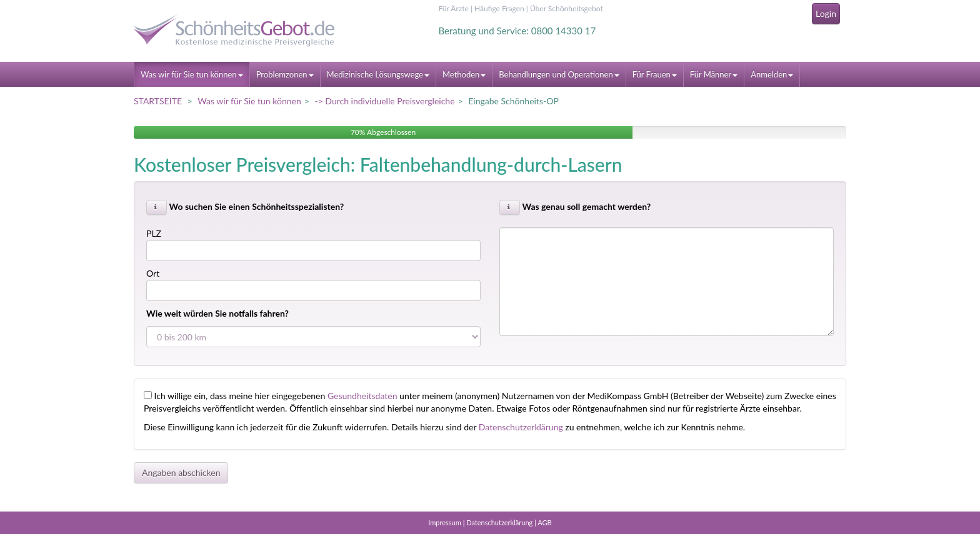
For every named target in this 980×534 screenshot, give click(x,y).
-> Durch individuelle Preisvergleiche (384, 101)
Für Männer (714, 74)
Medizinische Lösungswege (378, 74)
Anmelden (772, 74)
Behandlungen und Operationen (559, 74)
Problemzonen (285, 74)
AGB (544, 522)
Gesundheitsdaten (362, 396)
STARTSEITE (158, 101)
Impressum (445, 522)
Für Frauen (655, 74)
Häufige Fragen (499, 8)
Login (826, 13)
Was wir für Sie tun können (192, 74)
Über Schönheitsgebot (567, 8)
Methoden (464, 74)
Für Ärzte (454, 8)
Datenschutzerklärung (521, 427)
